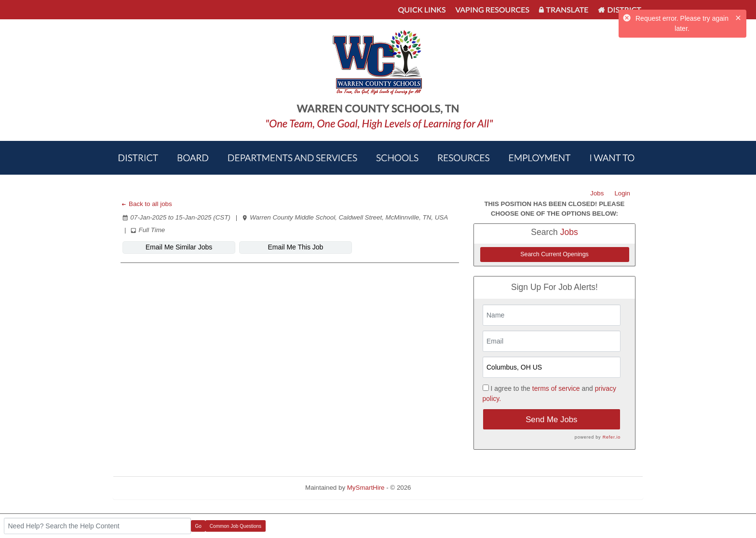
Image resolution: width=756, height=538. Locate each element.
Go (198, 526)
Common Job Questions (236, 526)
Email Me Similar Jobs (179, 247)
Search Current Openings (554, 254)
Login (622, 193)
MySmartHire (366, 488)
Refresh (439, 488)
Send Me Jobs (551, 420)
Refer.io (612, 437)
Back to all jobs (146, 204)
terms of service (556, 388)
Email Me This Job (296, 247)
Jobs (597, 193)
